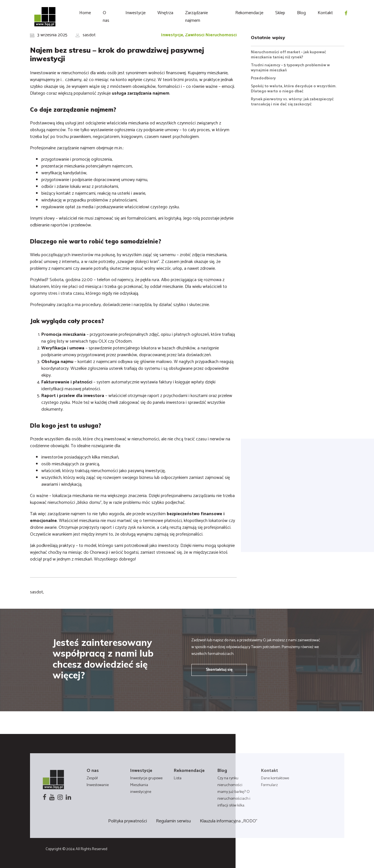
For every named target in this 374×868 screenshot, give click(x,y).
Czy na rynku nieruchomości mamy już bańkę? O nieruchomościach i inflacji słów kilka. (234, 792)
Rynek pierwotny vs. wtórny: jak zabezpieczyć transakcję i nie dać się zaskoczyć (292, 102)
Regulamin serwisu (173, 821)
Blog (301, 13)
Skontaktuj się (219, 670)
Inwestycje (135, 13)
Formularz (269, 785)
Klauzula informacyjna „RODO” (229, 821)
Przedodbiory (263, 78)
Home (85, 13)
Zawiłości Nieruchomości (211, 35)
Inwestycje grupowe (146, 778)
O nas (106, 17)
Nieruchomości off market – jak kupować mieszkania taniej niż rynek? (288, 55)
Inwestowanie (98, 785)
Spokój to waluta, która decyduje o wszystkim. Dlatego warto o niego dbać (294, 89)
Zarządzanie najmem (196, 17)
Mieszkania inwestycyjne (141, 789)
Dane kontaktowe (275, 778)
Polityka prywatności (128, 821)
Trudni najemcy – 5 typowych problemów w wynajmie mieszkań (290, 68)
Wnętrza (165, 13)
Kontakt (325, 13)
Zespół (92, 778)
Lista (178, 778)
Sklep (280, 13)
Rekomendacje (249, 13)
